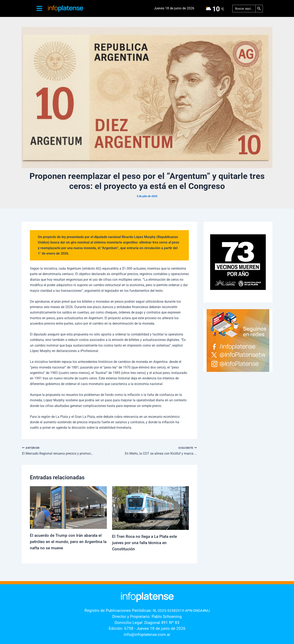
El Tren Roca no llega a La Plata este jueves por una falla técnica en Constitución (146, 543)
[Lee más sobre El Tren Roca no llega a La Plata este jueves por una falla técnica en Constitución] (151, 508)
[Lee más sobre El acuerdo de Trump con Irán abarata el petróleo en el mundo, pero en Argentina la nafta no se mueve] (68, 507)
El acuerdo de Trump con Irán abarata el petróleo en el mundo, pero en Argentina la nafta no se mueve (67, 542)
